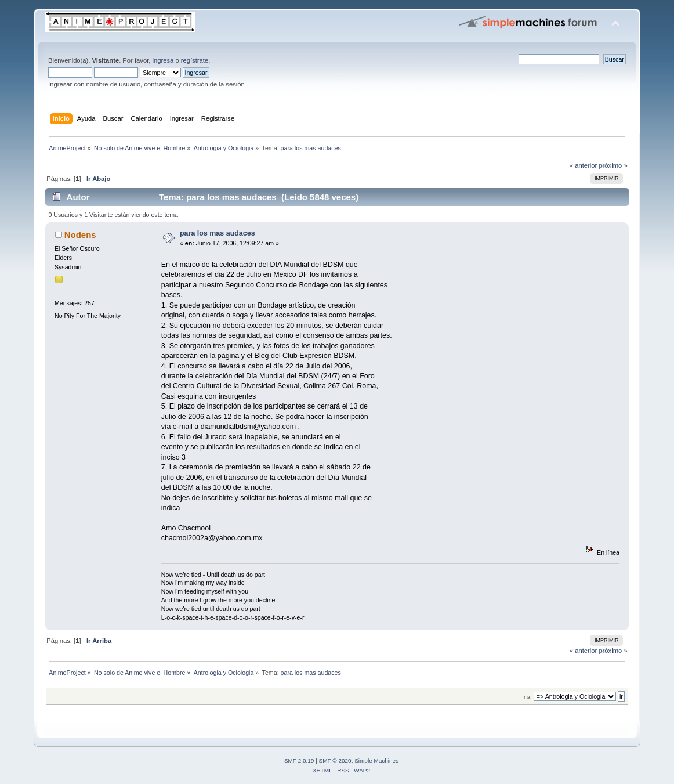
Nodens (80, 235)
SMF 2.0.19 (299, 760)
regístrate (195, 60)
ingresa (163, 60)
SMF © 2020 (335, 760)
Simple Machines (376, 760)
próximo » (613, 165)
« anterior (583, 165)
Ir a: (527, 697)
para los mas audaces (218, 233)
